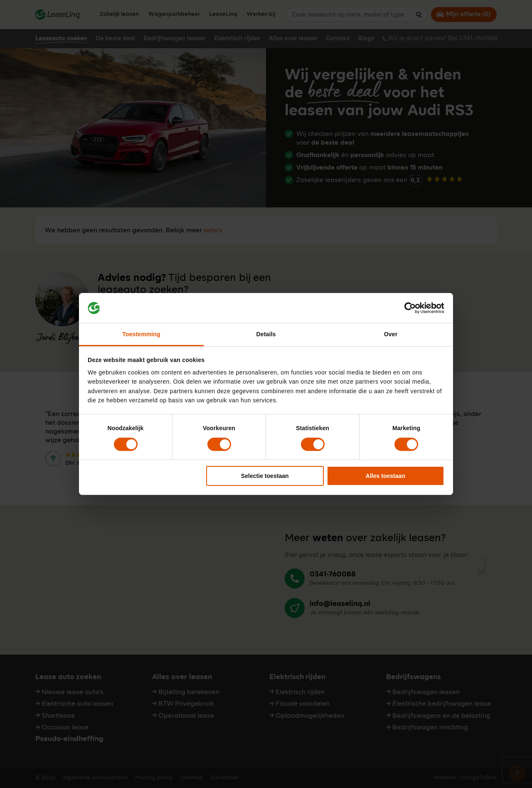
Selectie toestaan (265, 476)
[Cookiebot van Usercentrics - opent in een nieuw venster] (408, 308)
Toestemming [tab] (141, 334)
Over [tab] (391, 334)
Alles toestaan (385, 476)
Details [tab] (266, 334)
